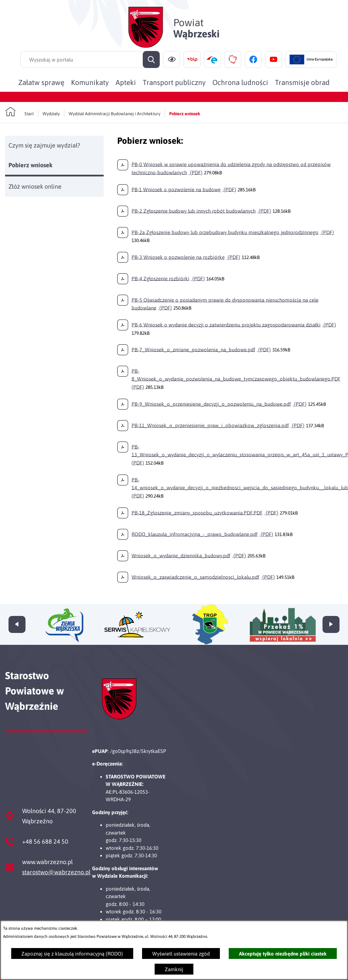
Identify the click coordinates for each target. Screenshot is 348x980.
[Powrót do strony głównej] (19, 112)
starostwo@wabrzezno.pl (56, 872)
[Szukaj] (151, 59)
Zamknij (174, 969)
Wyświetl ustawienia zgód (181, 954)
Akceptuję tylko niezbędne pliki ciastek (283, 954)
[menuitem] (41, 82)
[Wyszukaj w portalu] (90, 59)
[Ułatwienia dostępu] (172, 59)
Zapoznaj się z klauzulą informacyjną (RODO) (72, 954)
